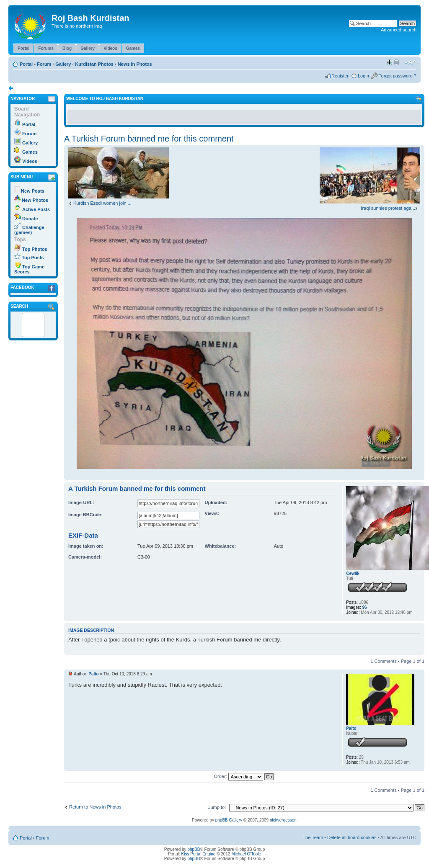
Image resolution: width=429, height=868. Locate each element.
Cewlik (353, 573)
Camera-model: (85, 557)
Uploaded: (216, 502)
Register (340, 76)
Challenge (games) (29, 230)
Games (30, 152)
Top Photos (35, 249)
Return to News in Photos (95, 807)
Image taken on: (86, 546)
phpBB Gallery (229, 820)
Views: (212, 513)
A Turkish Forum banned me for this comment (149, 139)
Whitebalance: (221, 546)
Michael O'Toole (246, 854)
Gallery (63, 64)
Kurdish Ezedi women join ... (102, 203)
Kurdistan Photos (94, 64)
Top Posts (33, 258)
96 (365, 607)
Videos (30, 161)
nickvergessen (283, 820)
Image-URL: (81, 502)
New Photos (35, 200)
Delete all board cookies (352, 837)
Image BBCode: (85, 515)
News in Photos (135, 64)
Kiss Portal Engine (199, 854)
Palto (93, 674)
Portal (26, 64)
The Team (313, 837)
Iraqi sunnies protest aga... (388, 208)
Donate (30, 219)
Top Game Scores (29, 269)
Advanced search (399, 30)
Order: (244, 776)
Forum (44, 64)
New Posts (33, 191)
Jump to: (217, 807)
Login (363, 76)
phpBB (194, 849)
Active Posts (36, 209)
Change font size (410, 62)
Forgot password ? (397, 76)
